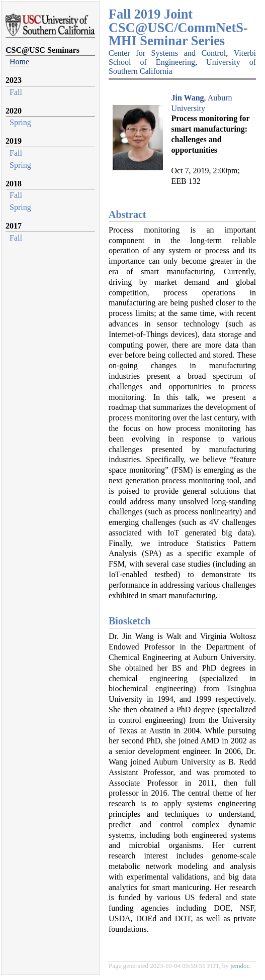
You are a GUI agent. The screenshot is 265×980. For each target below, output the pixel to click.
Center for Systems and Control (167, 53)
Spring (20, 122)
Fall (16, 92)
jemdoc (240, 966)
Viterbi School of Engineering (182, 58)
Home (19, 62)
